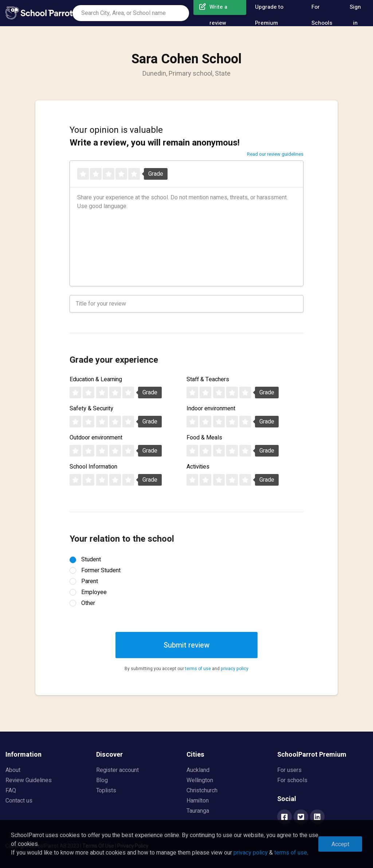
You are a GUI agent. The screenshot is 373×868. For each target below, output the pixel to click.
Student (91, 560)
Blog (102, 780)
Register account (117, 770)
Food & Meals (204, 438)
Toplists (106, 791)
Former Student (101, 570)
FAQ (11, 791)
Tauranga (198, 811)
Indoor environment (211, 409)
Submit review (186, 645)
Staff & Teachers (208, 379)
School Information (93, 467)
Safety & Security (91, 409)
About (13, 770)
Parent (90, 581)
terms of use (198, 669)
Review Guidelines (29, 780)
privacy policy (235, 669)
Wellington (200, 780)
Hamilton (198, 801)
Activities (198, 467)
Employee (94, 592)
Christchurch (202, 791)
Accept (340, 844)
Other (88, 603)
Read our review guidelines (275, 154)
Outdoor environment (96, 438)
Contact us (19, 801)
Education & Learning (96, 379)
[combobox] (131, 13)
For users (289, 770)
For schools (292, 780)
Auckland (198, 770)
